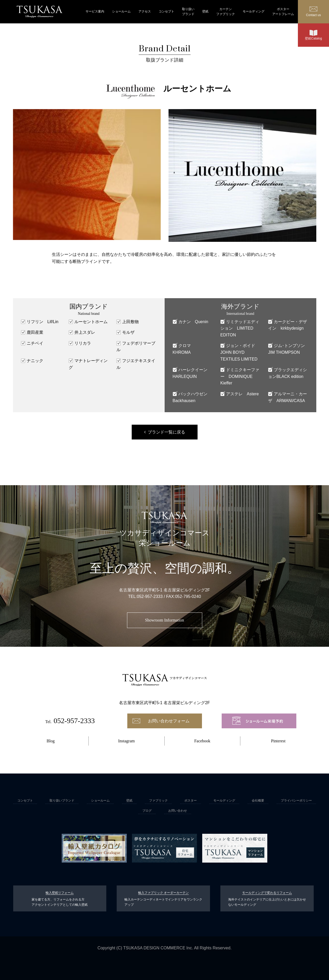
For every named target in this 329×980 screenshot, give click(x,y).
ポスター (191, 801)
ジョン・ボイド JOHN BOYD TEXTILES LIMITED (240, 352)
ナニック (35, 361)
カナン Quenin (193, 322)
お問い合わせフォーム (169, 721)
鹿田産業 (35, 332)
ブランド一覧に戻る (166, 432)
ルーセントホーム (91, 322)
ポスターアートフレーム (283, 12)
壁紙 (205, 11)
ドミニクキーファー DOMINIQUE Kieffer (240, 376)
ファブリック (158, 801)
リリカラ (83, 343)
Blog (51, 741)
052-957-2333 (150, 596)
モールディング (254, 11)
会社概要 (258, 801)
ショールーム (121, 11)
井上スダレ (85, 332)
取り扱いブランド (188, 12)
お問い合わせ (178, 811)
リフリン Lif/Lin (43, 322)
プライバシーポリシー (296, 801)
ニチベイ (35, 343)
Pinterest (278, 741)
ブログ (147, 811)
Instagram (127, 741)
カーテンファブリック (226, 12)
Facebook (202, 741)
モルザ (128, 332)
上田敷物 (130, 322)
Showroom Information (164, 620)
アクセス (145, 11)
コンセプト (166, 11)
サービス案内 (95, 11)
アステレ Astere (242, 394)
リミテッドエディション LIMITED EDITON (240, 328)
